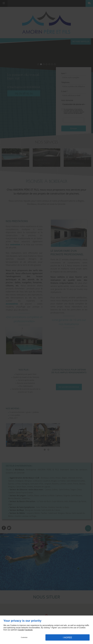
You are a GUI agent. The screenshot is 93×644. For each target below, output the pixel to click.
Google (21, 630)
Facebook (28, 630)
